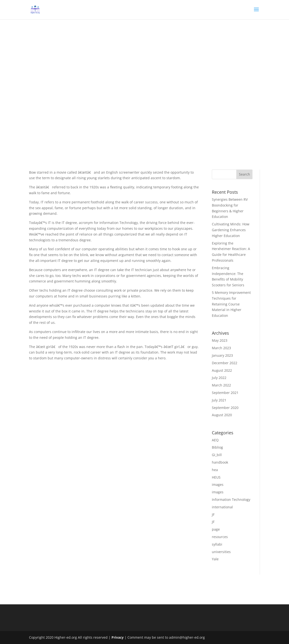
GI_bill (217, 455)
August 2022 (222, 370)
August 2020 (222, 415)
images (218, 485)
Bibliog (217, 447)
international (222, 507)
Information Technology (231, 500)
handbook (220, 462)
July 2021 (219, 400)
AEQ (215, 440)
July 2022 (219, 378)
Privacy (118, 637)
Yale (215, 559)
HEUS (216, 477)
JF (213, 514)
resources (220, 537)
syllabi (217, 544)
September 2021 (225, 393)
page (216, 529)
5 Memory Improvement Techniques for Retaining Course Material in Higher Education (231, 304)
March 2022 (221, 385)
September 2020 (225, 408)
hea (215, 470)
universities (221, 552)
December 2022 (225, 363)
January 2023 (222, 355)
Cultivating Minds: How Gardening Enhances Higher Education (231, 230)
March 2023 (221, 348)
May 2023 (220, 340)
